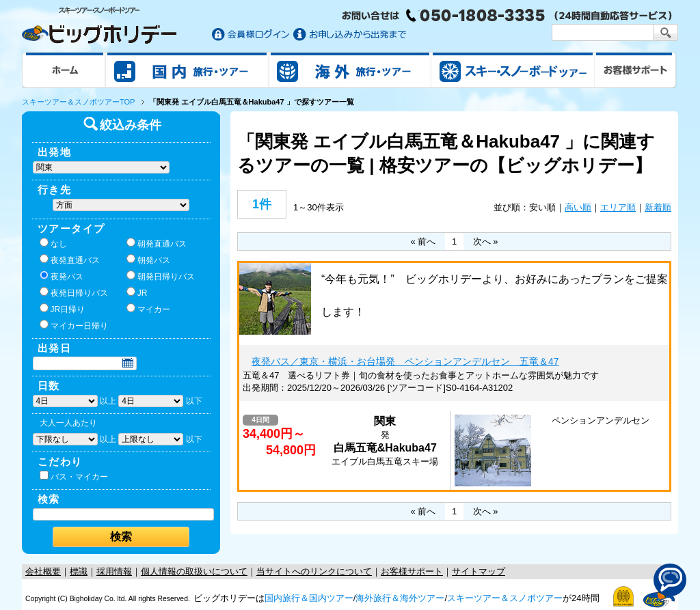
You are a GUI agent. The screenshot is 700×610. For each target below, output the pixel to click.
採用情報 (114, 571)
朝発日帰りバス (161, 276)
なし (53, 243)
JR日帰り (63, 309)
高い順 (578, 207)
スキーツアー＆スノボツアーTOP (78, 102)
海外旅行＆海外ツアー (400, 598)
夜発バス (62, 276)
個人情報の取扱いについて (194, 571)
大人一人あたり (68, 423)
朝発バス (148, 260)
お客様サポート (636, 70)
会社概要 (43, 571)
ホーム (64, 70)
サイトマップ (479, 571)
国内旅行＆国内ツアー (309, 598)
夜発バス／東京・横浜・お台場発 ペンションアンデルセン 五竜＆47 (405, 361)
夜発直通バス (70, 260)
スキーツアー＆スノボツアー (505, 598)
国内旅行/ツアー (187, 70)
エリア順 (618, 207)
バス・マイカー (74, 476)
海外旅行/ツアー (350, 70)
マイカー (148, 309)
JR (137, 292)
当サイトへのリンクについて (314, 571)
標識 (79, 571)
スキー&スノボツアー (513, 70)
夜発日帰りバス (74, 292)
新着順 (658, 207)
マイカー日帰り (74, 325)
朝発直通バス (157, 243)
